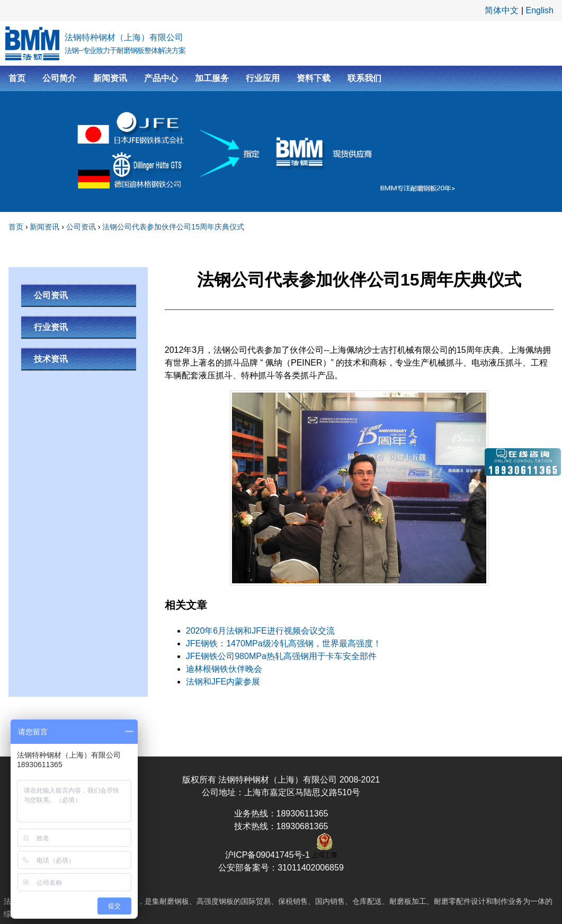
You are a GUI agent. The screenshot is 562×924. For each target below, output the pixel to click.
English (540, 10)
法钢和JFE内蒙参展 (223, 682)
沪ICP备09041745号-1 (269, 855)
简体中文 (502, 10)
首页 (17, 78)
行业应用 (263, 78)
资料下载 (314, 78)
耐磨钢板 (174, 901)
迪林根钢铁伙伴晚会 (224, 669)
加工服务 (212, 78)
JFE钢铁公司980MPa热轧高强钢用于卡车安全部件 (281, 656)
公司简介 (59, 78)
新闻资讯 (110, 78)
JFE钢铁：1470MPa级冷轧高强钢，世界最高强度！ (284, 643)
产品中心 (161, 78)
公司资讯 (81, 227)
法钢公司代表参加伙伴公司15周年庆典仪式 (173, 227)
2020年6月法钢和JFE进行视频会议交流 (260, 631)
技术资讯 (51, 359)
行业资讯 (51, 327)
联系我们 (364, 78)
